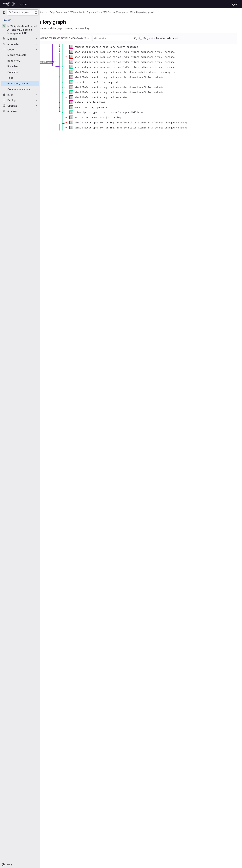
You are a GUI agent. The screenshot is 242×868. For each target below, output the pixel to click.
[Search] (152, 38)
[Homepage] (9, 4)
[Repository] (20, 61)
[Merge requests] (20, 55)
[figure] (141, 87)
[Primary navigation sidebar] (4, 12)
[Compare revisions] (20, 89)
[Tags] (20, 78)
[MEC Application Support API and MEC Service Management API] (20, 30)
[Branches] (20, 66)
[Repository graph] (20, 83)
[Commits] (20, 72)
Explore (23, 4)
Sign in (234, 4)
